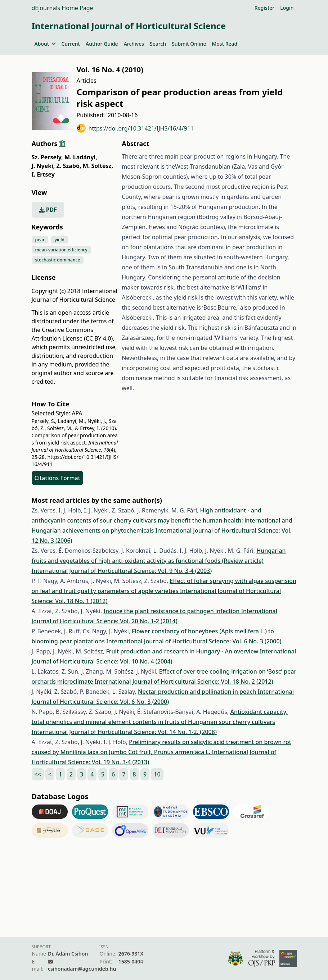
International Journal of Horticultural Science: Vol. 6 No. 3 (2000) (194, 641)
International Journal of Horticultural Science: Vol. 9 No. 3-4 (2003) (122, 571)
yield (60, 240)
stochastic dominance (58, 260)
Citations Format (57, 478)
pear (40, 240)
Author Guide (102, 44)
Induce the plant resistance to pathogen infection (172, 611)
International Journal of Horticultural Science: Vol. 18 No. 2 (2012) (184, 682)
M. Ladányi (81, 157)
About (45, 44)
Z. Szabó (69, 166)
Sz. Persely (47, 157)
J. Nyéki (43, 166)
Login (287, 8)
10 (157, 774)
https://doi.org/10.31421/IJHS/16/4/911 (135, 128)
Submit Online (189, 44)
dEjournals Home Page (62, 8)
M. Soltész (98, 166)
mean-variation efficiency (61, 250)
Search (158, 44)
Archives (134, 44)
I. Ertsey (43, 174)
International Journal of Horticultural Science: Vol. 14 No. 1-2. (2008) (124, 732)
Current (71, 44)
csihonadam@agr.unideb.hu (82, 969)
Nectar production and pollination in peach (198, 692)
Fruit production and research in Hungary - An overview (183, 651)
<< (38, 774)
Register (264, 8)
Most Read (224, 44)
